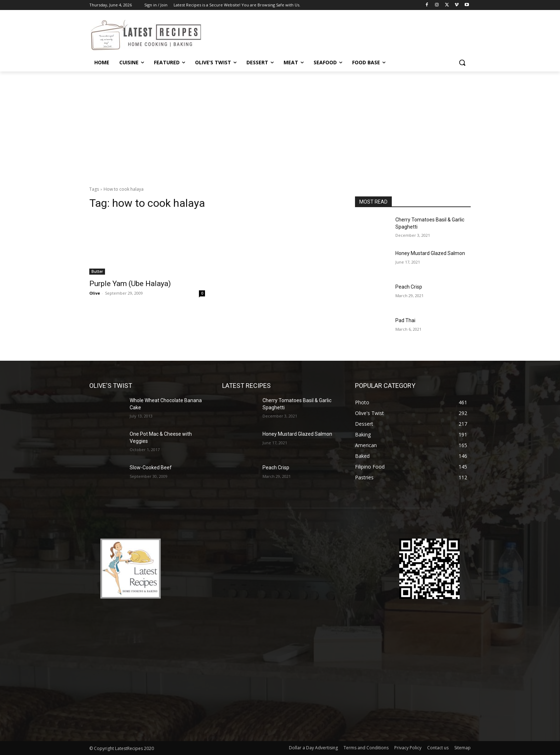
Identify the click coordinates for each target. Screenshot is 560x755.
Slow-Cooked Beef (151, 467)
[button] (462, 62)
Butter (97, 271)
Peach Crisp (409, 287)
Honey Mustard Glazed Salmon (430, 253)
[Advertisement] (280, 125)
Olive (95, 293)
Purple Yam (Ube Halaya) (130, 284)
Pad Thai (405, 320)
